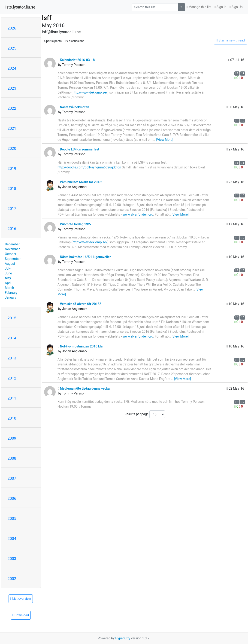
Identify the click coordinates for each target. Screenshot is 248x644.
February (11, 293)
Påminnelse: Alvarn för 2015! (80, 182)
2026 (12, 28)
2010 (12, 418)
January (11, 297)
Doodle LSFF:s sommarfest (79, 149)
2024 (12, 68)
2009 (12, 438)
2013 (12, 358)
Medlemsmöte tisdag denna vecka (84, 388)
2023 (12, 88)
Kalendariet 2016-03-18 (76, 60)
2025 (12, 48)
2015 (12, 318)
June (8, 273)
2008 (12, 458)
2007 (12, 478)
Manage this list (199, 7)
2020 (12, 148)
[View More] (165, 140)
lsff (47, 18)
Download (21, 615)
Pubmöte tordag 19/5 (74, 224)
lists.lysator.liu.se (20, 7)
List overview (21, 599)
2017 (12, 209)
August (10, 264)
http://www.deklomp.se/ (90, 92)
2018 (12, 188)
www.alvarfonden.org (138, 215)
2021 (12, 128)
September (13, 259)
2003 (12, 559)
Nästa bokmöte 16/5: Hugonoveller (84, 257)
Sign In (220, 7)
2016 (12, 229)
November (12, 249)
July (8, 268)
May (8, 278)
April (8, 283)
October (11, 254)
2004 (12, 538)
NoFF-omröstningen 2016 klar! (81, 346)
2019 (12, 168)
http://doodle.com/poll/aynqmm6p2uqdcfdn (89, 167)
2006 (12, 498)
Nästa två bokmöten (74, 107)
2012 (12, 378)
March (9, 288)
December (12, 244)
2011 (12, 398)
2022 (12, 108)
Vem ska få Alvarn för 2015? (80, 304)
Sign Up (236, 7)
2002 (12, 579)
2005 (12, 518)
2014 (12, 338)
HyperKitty (123, 638)
